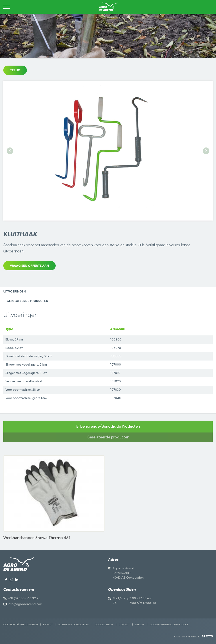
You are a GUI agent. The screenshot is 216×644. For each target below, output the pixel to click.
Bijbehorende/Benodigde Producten (108, 427)
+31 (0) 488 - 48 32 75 (24, 598)
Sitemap (140, 625)
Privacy (48, 625)
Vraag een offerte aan (29, 266)
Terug (15, 70)
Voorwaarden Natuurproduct (169, 625)
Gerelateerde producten (27, 301)
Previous (10, 151)
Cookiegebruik (104, 625)
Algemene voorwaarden (74, 625)
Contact (124, 625)
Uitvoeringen (15, 292)
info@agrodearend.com (25, 604)
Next (206, 151)
